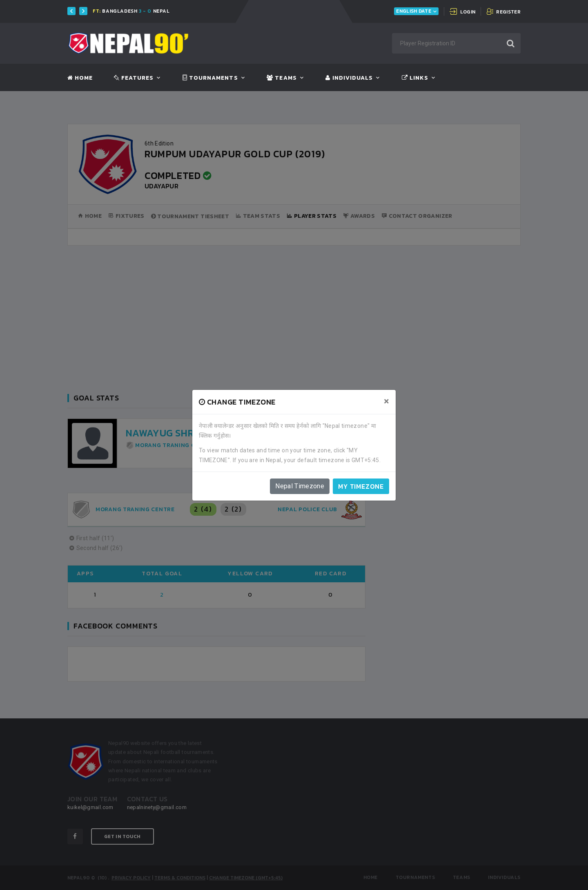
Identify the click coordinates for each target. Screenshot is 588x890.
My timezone (361, 486)
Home (80, 78)
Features (134, 78)
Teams (282, 78)
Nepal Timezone (300, 486)
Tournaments (210, 78)
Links (415, 78)
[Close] (386, 401)
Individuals (349, 78)
